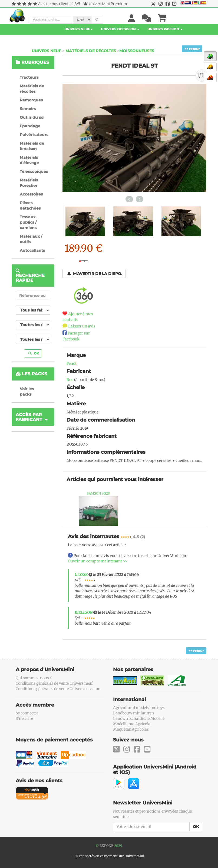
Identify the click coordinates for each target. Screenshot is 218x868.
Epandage (30, 126)
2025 (118, 846)
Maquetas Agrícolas (131, 729)
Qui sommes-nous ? (34, 678)
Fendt (72, 363)
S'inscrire (24, 718)
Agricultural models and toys (139, 708)
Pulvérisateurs (34, 135)
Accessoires (31, 194)
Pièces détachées (30, 206)
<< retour (192, 49)
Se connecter (27, 713)
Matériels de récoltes (91, 51)
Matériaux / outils (31, 239)
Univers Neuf (79, 29)
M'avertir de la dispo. (95, 274)
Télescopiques (34, 171)
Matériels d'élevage (29, 160)
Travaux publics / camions (28, 222)
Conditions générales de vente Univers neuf (54, 683)
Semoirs (28, 109)
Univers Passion (165, 29)
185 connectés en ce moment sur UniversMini (109, 856)
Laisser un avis (82, 326)
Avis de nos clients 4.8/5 (59, 4)
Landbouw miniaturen (133, 713)
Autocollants (32, 250)
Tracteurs (29, 77)
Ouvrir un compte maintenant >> (98, 561)
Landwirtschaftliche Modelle (139, 718)
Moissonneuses (137, 51)
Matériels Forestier (29, 183)
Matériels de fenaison (32, 146)
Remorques (31, 100)
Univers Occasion (120, 29)
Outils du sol (32, 117)
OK (34, 353)
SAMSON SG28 (98, 493)
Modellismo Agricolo (132, 724)
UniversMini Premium (108, 4)
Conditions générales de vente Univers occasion (58, 689)
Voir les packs (27, 392)
